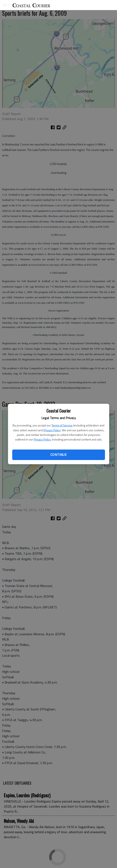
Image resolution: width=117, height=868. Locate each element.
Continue (58, 455)
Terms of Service (62, 425)
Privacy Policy (52, 430)
